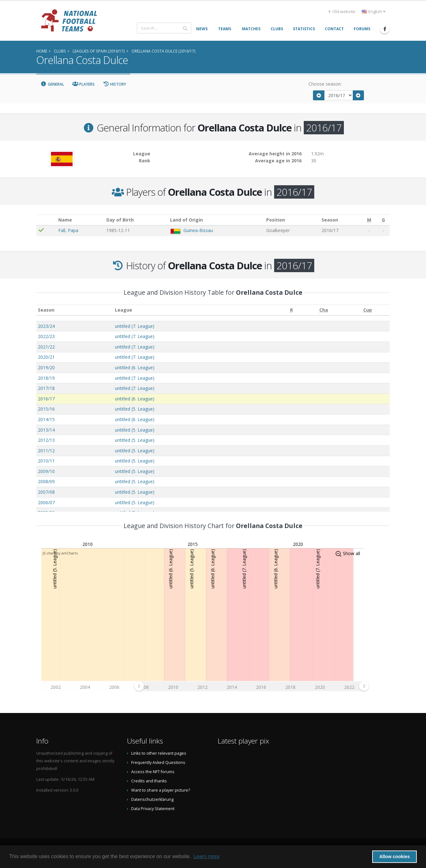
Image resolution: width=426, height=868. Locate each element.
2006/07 (46, 502)
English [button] (374, 12)
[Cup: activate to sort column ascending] (368, 310)
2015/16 (46, 409)
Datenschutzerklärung (152, 799)
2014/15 (46, 419)
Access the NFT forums (153, 772)
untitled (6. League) (135, 367)
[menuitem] (251, 686)
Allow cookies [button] (394, 857)
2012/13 (46, 440)
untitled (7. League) (135, 326)
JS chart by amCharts (60, 553)
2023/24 (46, 326)
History (114, 84)
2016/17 (46, 399)
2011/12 (46, 451)
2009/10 (46, 471)
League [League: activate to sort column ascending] (124, 310)
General (52, 84)
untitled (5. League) (135, 409)
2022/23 (46, 336)
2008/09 (46, 481)
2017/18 (46, 388)
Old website (342, 12)
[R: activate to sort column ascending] (291, 310)
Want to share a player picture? (161, 790)
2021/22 (46, 347)
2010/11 (46, 461)
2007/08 (46, 492)
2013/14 (46, 430)
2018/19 (46, 378)
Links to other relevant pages (159, 753)
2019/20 (46, 367)
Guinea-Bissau (198, 230)
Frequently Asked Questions (158, 762)
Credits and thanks (149, 781)
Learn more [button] (206, 856)
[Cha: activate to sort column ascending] (324, 310)
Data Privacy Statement (153, 809)
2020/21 (46, 357)
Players (84, 84)
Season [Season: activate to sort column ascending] (46, 310)
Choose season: (325, 84)
